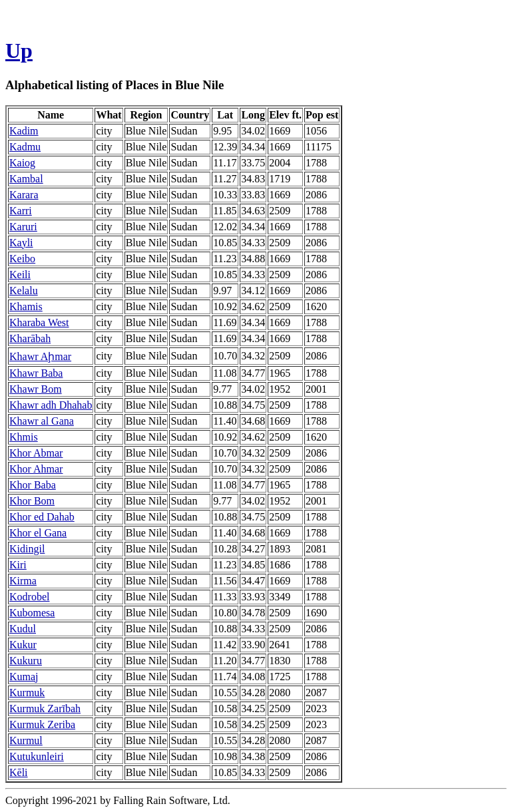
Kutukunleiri (37, 756)
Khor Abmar (36, 453)
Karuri (23, 227)
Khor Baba (33, 485)
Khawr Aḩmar (40, 356)
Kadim (24, 131)
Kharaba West (39, 322)
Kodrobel (29, 597)
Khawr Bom (36, 389)
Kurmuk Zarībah (45, 709)
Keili (20, 275)
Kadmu (25, 147)
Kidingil (27, 549)
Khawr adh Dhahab (51, 405)
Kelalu (24, 291)
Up (19, 51)
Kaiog (22, 163)
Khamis (26, 306)
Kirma (23, 581)
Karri (21, 211)
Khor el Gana (38, 533)
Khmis (24, 437)
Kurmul (26, 740)
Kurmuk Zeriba (42, 724)
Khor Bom (32, 501)
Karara (24, 195)
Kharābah (30, 338)
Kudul (23, 629)
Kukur (23, 645)
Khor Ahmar (36, 469)
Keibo (22, 259)
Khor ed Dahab (42, 517)
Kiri (18, 565)
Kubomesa (32, 613)
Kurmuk (27, 693)
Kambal (26, 179)
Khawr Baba (36, 373)
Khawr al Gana (42, 421)
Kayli (21, 243)
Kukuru (26, 661)
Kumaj (24, 677)
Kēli (19, 772)
